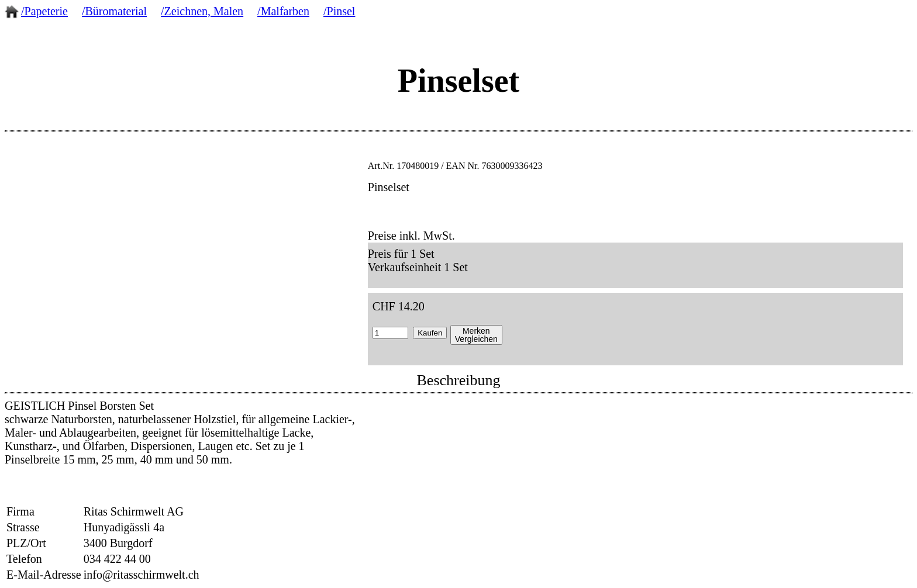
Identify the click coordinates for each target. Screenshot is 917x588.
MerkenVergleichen (476, 335)
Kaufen (430, 333)
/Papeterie (44, 11)
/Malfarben (283, 11)
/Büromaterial (114, 11)
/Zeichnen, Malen (202, 11)
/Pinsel (339, 11)
